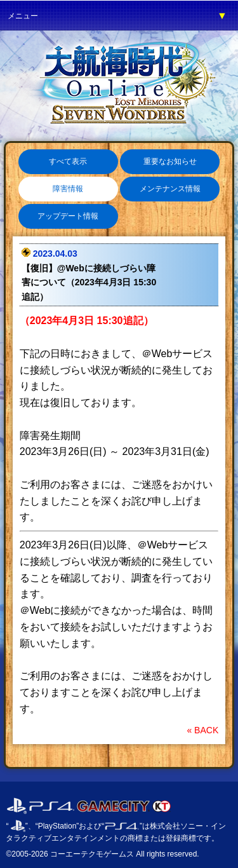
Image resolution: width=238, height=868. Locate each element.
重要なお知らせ (170, 161)
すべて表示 (68, 161)
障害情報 (68, 189)
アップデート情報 (68, 216)
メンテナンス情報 (170, 189)
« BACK (202, 730)
